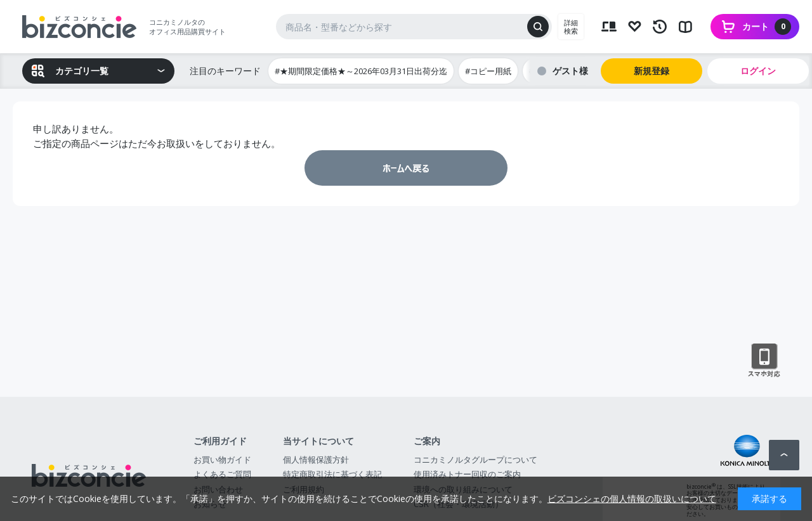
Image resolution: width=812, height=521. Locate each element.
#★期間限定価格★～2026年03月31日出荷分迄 (361, 71)
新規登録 (652, 71)
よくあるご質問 (222, 474)
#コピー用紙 (488, 71)
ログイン (758, 71)
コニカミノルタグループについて (475, 460)
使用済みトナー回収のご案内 (467, 474)
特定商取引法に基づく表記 (332, 474)
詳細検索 (571, 27)
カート (767, 27)
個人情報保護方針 (316, 460)
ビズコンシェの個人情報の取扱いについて (632, 498)
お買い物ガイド (222, 460)
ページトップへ (784, 455)
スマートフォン (764, 361)
